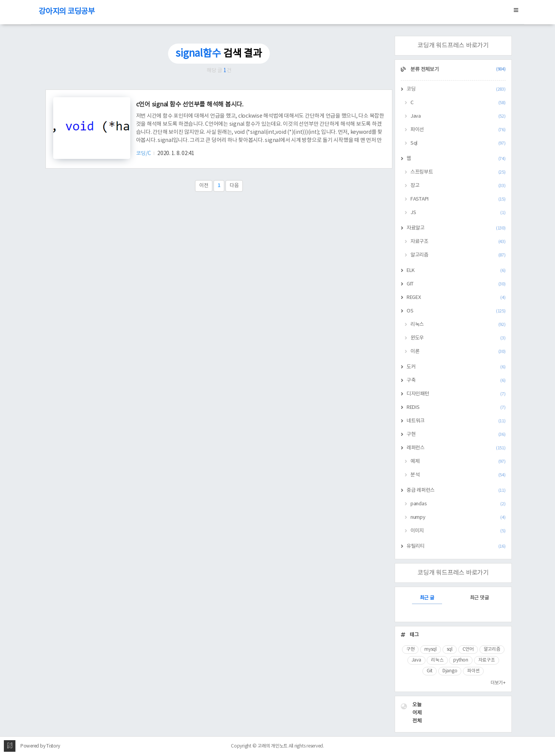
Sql (458, 143)
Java (458, 116)
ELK (456, 271)
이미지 (458, 531)
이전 (204, 186)
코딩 (456, 89)
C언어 (468, 649)
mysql (431, 649)
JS (458, 213)
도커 (456, 367)
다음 (234, 186)
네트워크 (456, 421)
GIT (456, 284)
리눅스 (458, 325)
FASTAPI (458, 199)
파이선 (458, 130)
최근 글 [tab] (427, 598)
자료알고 (456, 228)
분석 (458, 475)
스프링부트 (458, 172)
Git (430, 671)
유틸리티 (456, 546)
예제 (458, 462)
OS (456, 311)
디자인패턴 (456, 394)
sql (450, 649)
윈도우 (458, 338)
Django (450, 671)
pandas (458, 504)
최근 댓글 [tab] (479, 598)
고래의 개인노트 (272, 746)
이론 (458, 352)
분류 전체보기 (458, 70)
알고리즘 (458, 255)
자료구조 (458, 242)
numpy (458, 517)
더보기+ (498, 683)
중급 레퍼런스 (456, 490)
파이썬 (473, 671)
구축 (456, 381)
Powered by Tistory (40, 746)
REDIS (456, 408)
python (461, 660)
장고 (458, 186)
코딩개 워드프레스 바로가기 (453, 46)
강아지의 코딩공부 (67, 12)
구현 (456, 435)
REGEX (456, 298)
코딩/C (144, 154)
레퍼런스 (456, 448)
